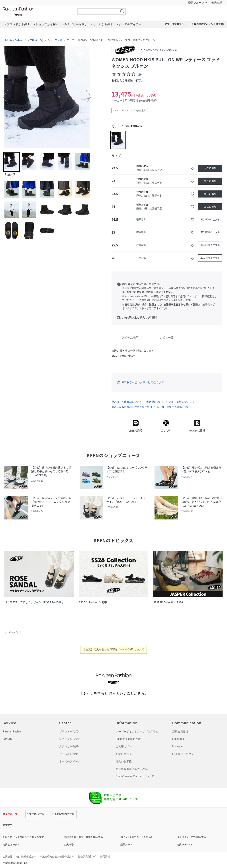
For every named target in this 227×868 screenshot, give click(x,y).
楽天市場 (217, 3)
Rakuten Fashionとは (128, 739)
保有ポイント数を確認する (191, 837)
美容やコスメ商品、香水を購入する (83, 837)
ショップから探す (70, 739)
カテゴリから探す (70, 746)
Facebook (178, 739)
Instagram (178, 746)
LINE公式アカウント (184, 754)
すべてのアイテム (70, 761)
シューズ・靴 (55, 40)
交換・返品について (180, 402)
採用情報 (105, 856)
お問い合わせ (124, 754)
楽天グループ (196, 3)
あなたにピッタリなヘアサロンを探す (23, 837)
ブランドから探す (70, 732)
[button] (5, 97)
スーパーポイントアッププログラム (137, 732)
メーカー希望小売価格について (174, 407)
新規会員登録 (180, 732)
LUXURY (8, 739)
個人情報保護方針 (26, 856)
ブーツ (70, 40)
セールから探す (68, 754)
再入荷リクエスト (210, 220)
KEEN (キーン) (36, 40)
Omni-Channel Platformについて (135, 776)
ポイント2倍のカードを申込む (137, 837)
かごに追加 (210, 168)
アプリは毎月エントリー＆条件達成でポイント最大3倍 (194, 24)
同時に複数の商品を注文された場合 (132, 407)
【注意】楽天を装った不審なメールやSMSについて (114, 649)
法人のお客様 (124, 761)
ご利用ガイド (124, 746)
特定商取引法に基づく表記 (132, 769)
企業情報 (8, 856)
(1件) (140, 74)
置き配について (155, 402)
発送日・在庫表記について (127, 402)
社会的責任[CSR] (87, 856)
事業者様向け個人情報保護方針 (57, 856)
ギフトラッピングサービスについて (143, 382)
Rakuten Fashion (37, 12)
